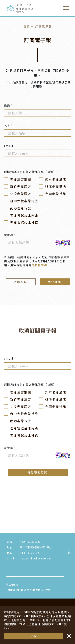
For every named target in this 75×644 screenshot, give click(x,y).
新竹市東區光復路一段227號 (35, 547)
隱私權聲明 (39, 265)
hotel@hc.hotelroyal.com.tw (36, 558)
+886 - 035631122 (30, 542)
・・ (68, 634)
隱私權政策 (12, 584)
